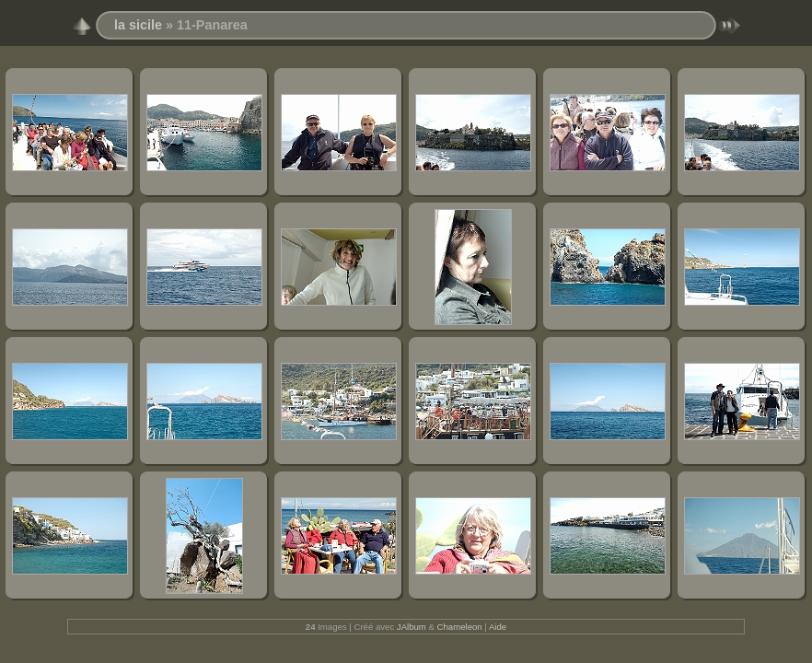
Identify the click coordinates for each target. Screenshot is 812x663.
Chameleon (460, 627)
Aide (498, 627)
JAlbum (412, 627)
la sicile (138, 25)
